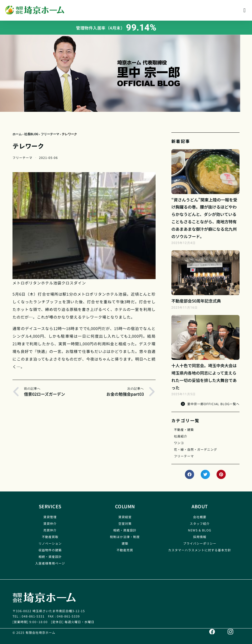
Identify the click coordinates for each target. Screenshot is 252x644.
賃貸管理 (50, 517)
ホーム (17, 134)
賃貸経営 (125, 517)
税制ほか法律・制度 (125, 537)
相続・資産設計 (50, 557)
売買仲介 (50, 530)
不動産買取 (50, 537)
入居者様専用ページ (50, 563)
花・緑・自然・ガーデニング (196, 449)
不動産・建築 (184, 429)
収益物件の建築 (50, 550)
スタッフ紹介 (200, 523)
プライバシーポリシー (200, 543)
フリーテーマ (50, 134)
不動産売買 (125, 550)
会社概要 (200, 517)
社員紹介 (181, 436)
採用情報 (200, 537)
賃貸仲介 (50, 523)
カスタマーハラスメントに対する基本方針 (200, 550)
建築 (125, 543)
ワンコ (179, 443)
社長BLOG (31, 134)
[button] (244, 10)
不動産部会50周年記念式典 (196, 301)
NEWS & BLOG (200, 530)
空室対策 (125, 523)
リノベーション (50, 543)
